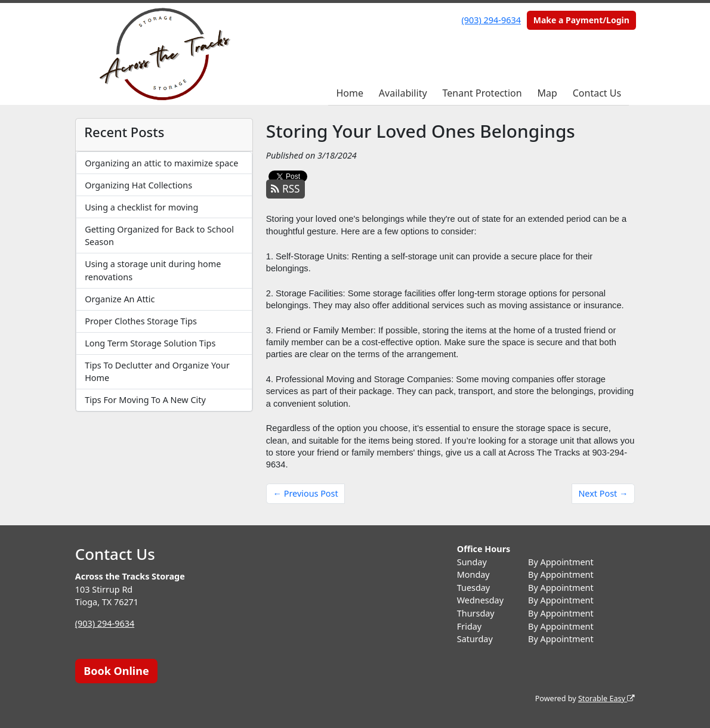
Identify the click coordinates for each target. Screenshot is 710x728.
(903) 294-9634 (491, 20)
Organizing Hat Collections (138, 185)
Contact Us (597, 93)
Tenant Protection (482, 93)
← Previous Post (306, 493)
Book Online (116, 671)
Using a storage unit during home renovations (153, 270)
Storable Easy (606, 698)
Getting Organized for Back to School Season (159, 236)
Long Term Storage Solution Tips (150, 343)
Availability (403, 93)
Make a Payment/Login (581, 20)
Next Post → (603, 493)
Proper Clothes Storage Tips (141, 321)
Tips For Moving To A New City (145, 400)
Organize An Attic (120, 299)
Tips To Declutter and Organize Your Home (157, 372)
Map (547, 93)
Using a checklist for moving (141, 207)
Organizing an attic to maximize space (161, 163)
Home (350, 93)
